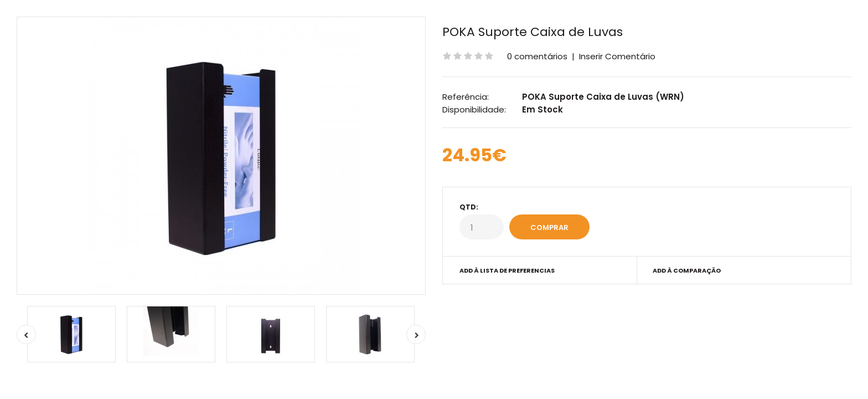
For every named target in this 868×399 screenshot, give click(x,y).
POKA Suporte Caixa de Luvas (533, 32)
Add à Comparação (687, 270)
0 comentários (537, 56)
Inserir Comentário (617, 56)
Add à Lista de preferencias (507, 270)
